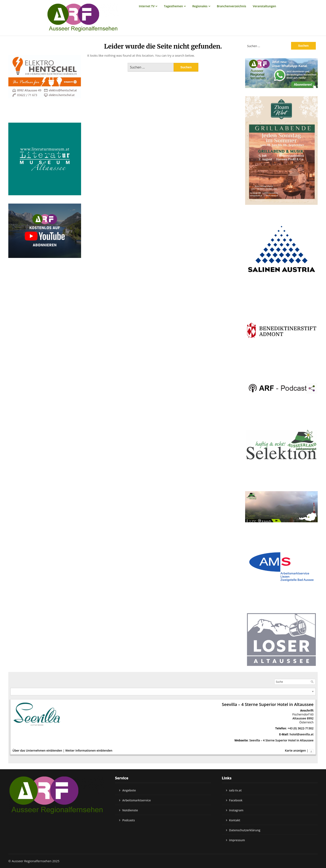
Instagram (236, 810)
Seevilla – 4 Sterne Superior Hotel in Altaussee (281, 740)
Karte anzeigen (295, 750)
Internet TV (147, 6)
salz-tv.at (235, 790)
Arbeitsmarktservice (136, 800)
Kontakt (235, 820)
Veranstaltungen (264, 6)
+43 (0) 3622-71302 (301, 728)
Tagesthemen (173, 6)
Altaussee (299, 718)
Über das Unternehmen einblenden (37, 750)
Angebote (129, 790)
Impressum (237, 840)
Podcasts (128, 820)
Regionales (200, 6)
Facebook (236, 800)
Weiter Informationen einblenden (89, 750)
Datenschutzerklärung (245, 830)
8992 (310, 718)
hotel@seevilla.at (302, 734)
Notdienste (130, 810)
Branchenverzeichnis (232, 6)
